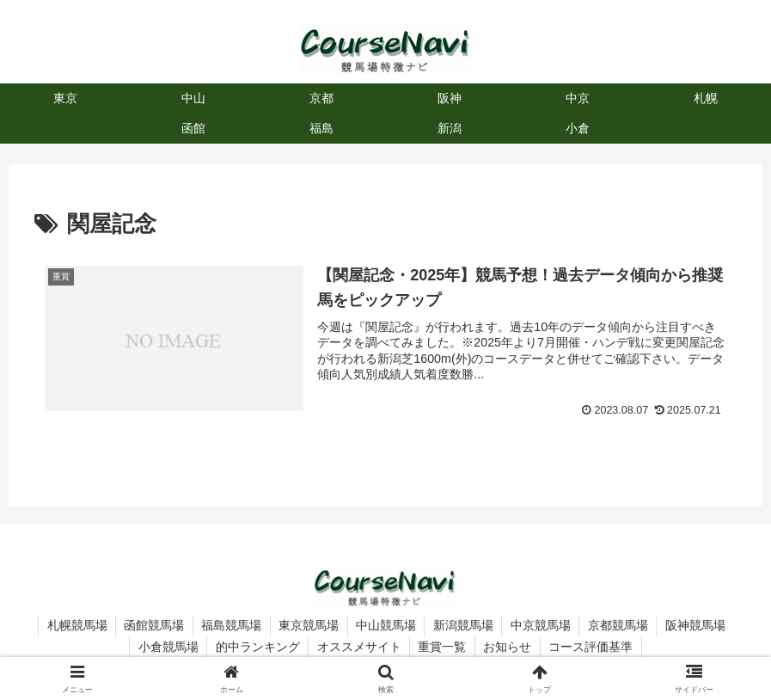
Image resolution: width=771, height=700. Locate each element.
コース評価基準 (593, 647)
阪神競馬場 (699, 625)
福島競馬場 (229, 625)
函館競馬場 (151, 625)
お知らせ (509, 647)
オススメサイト (358, 647)
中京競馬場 (542, 625)
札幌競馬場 (73, 625)
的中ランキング (256, 647)
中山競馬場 (386, 625)
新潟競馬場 (464, 625)
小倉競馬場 (166, 647)
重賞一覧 (443, 647)
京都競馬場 (621, 625)
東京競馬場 (308, 625)
